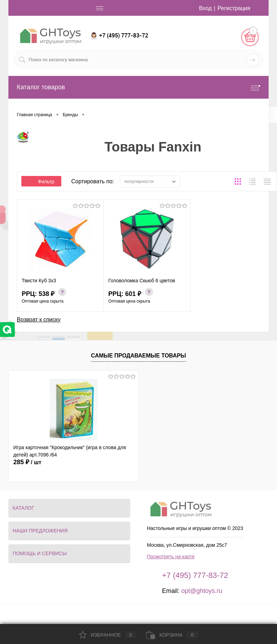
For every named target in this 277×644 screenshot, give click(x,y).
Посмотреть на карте (171, 557)
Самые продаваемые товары (139, 356)
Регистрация (234, 8)
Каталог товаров (138, 87)
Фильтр (41, 182)
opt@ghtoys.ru (202, 591)
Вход (205, 8)
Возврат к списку (39, 320)
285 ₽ (27, 462)
